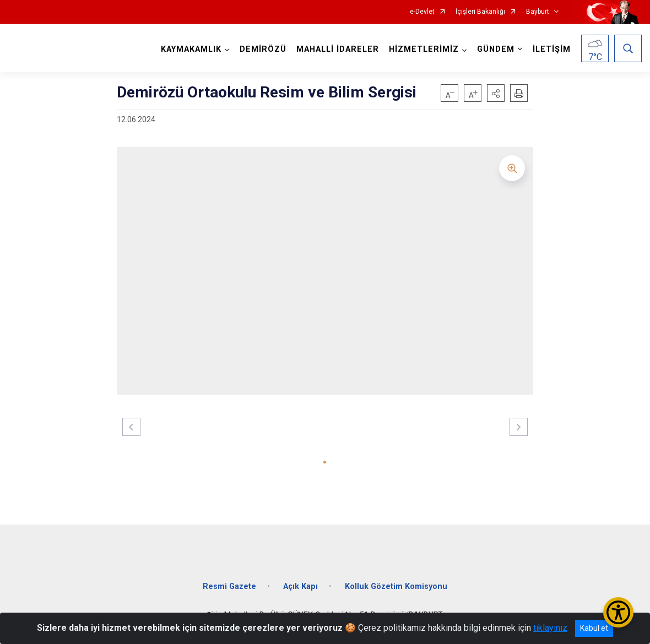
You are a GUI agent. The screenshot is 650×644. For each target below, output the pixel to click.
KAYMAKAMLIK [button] (191, 49)
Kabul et (594, 628)
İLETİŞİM (552, 49)
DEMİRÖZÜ (263, 49)
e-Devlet (422, 12)
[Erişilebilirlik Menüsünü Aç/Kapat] (618, 612)
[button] (496, 93)
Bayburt (538, 12)
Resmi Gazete (229, 586)
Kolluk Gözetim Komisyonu (396, 586)
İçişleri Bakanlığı (480, 12)
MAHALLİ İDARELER (338, 49)
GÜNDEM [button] (496, 49)
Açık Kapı (300, 586)
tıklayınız (550, 628)
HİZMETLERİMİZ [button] (424, 49)
